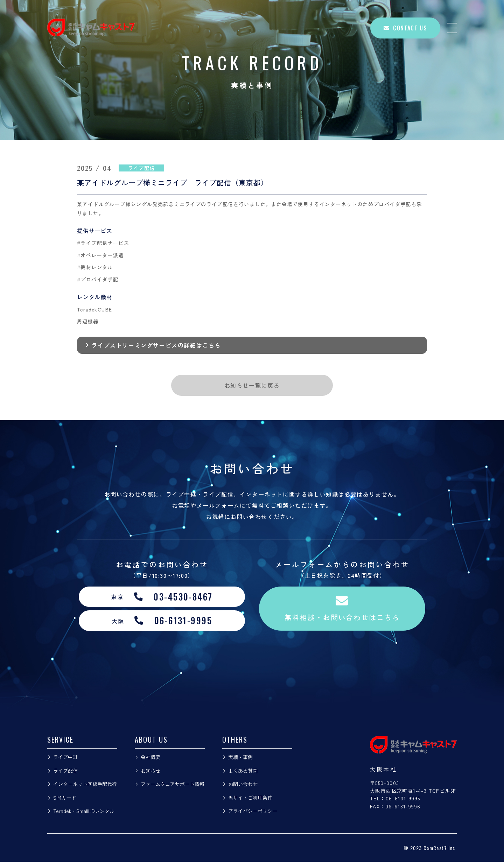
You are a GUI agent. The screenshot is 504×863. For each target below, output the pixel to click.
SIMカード (65, 799)
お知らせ (150, 772)
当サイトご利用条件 (250, 799)
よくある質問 (243, 772)
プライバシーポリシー (253, 812)
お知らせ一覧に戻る (252, 385)
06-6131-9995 (403, 799)
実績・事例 (240, 758)
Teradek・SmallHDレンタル (84, 812)
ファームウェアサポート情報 (173, 785)
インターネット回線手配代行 (85, 785)
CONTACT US (405, 28)
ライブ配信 (65, 772)
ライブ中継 (65, 758)
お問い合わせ (243, 785)
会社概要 (150, 758)
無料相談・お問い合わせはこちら (342, 609)
